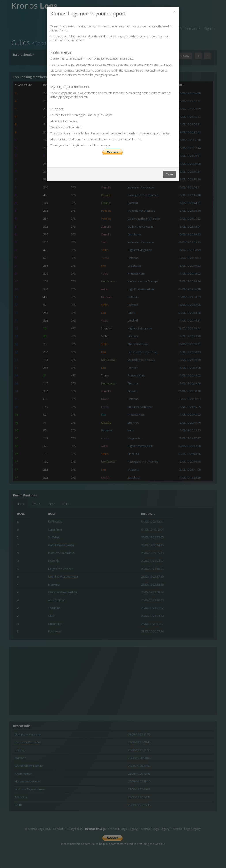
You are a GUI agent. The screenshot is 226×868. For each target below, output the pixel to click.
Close (169, 174)
